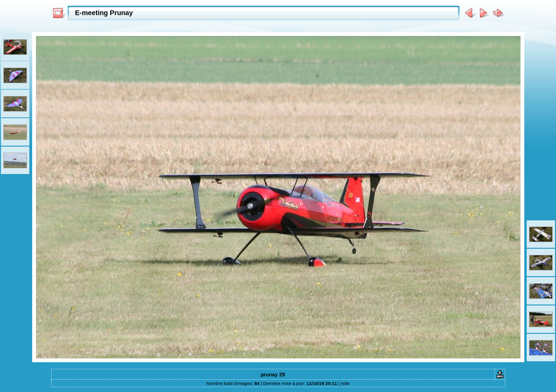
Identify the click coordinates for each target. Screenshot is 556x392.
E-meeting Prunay (104, 13)
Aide (345, 383)
